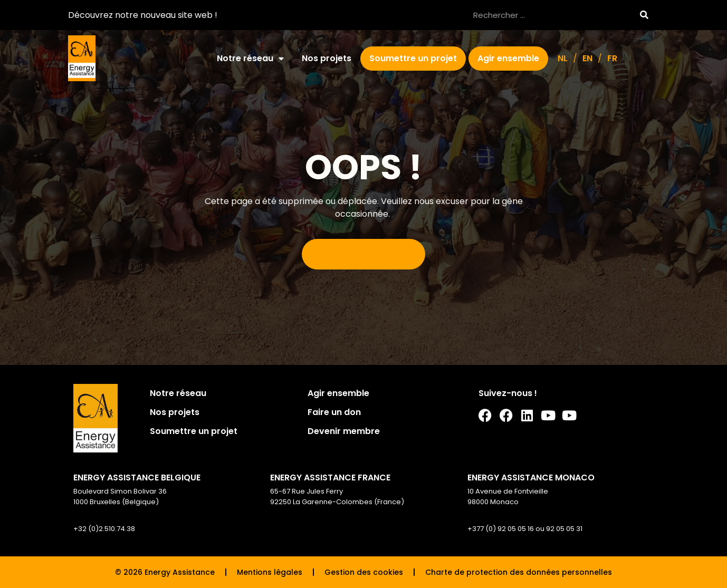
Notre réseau (250, 59)
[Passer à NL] (563, 59)
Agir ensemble (508, 58)
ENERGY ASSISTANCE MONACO (531, 478)
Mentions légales (270, 572)
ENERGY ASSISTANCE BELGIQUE (137, 478)
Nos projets (327, 58)
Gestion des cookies (364, 572)
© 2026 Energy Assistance (165, 572)
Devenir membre (344, 431)
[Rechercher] (644, 15)
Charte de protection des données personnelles (519, 572)
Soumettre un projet (413, 58)
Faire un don (334, 412)
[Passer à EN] (587, 59)
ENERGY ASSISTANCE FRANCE (330, 478)
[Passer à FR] (612, 59)
